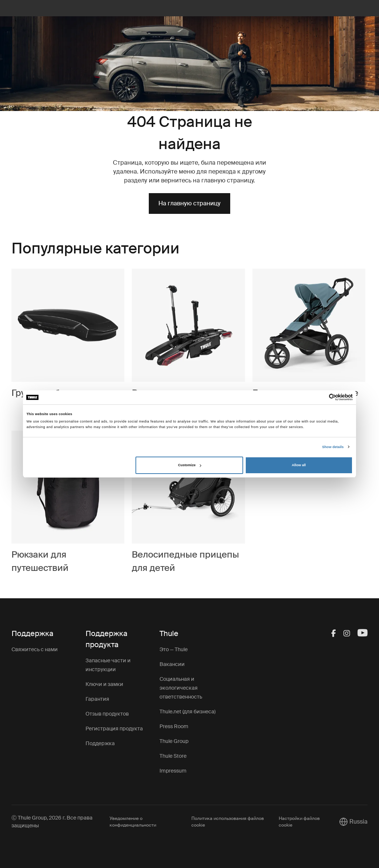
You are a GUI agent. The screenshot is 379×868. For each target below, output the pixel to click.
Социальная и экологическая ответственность (181, 688)
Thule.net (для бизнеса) (187, 711)
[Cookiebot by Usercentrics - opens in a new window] (320, 397)
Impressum (173, 771)
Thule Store (173, 756)
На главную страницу (189, 203)
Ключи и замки (104, 684)
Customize (189, 465)
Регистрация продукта (114, 729)
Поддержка (100, 743)
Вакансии (172, 664)
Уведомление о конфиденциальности (133, 822)
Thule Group (174, 741)
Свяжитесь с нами (35, 649)
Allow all (299, 465)
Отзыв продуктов (107, 714)
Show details (333, 447)
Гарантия (97, 699)
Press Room (174, 726)
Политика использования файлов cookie (228, 822)
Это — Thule (174, 649)
